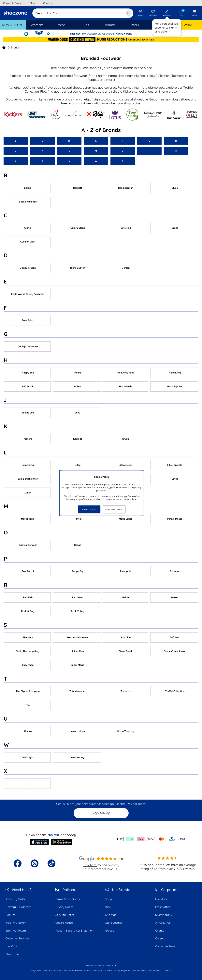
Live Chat (11, 946)
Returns (10, 915)
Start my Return (16, 931)
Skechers (177, 76)
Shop (108, 899)
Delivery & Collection (19, 907)
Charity (160, 931)
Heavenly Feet (135, 76)
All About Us (163, 923)
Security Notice (65, 915)
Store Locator (114, 923)
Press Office (163, 907)
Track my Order (15, 899)
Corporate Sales (165, 946)
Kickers (128, 91)
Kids (108, 907)
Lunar (87, 87)
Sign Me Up (101, 813)
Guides (110, 931)
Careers (160, 938)
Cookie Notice (64, 923)
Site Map (111, 915)
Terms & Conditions (68, 899)
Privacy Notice (64, 907)
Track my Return (16, 923)
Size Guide (12, 954)
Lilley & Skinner (158, 76)
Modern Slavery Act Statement (75, 931)
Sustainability (164, 915)
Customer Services (17, 938)
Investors (161, 899)
